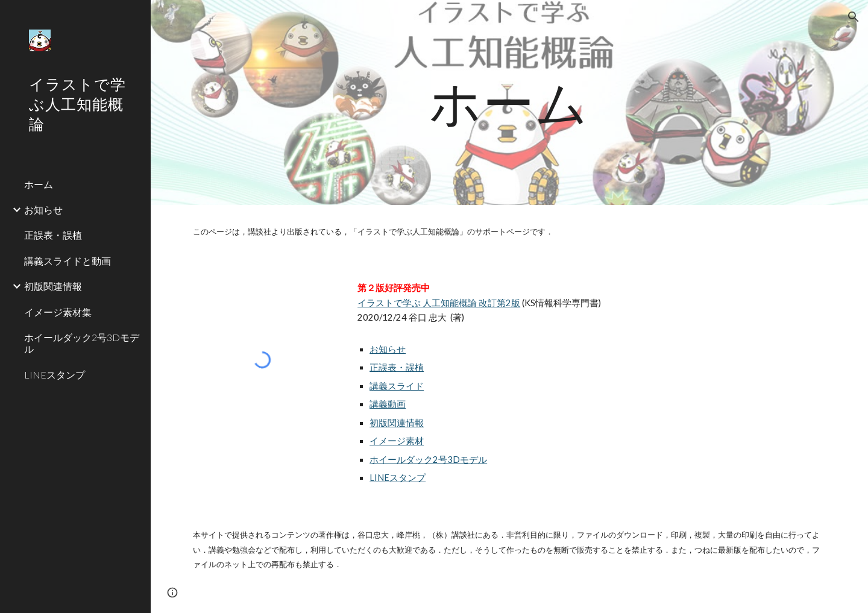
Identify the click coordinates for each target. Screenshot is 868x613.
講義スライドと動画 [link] (68, 261)
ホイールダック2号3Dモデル (428, 460)
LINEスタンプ (398, 478)
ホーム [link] (39, 184)
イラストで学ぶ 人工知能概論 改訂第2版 (439, 303)
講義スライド (397, 386)
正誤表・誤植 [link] (53, 235)
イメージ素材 (397, 441)
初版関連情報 (397, 423)
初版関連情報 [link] (53, 286)
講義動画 (388, 404)
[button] (854, 17)
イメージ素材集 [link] (58, 312)
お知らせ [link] (43, 209)
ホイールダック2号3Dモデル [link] (82, 343)
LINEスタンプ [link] (55, 375)
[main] (509, 102)
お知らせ (388, 349)
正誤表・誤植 (397, 367)
